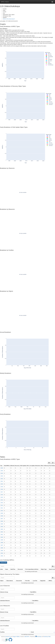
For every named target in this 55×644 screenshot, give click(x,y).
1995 (2, 551)
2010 (2, 511)
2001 (2, 535)
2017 (2, 492)
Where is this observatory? (9, 19)
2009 (2, 513)
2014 (2, 500)
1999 (2, 540)
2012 (2, 505)
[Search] (7, 566)
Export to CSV (4, 563)
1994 (2, 553)
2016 (2, 495)
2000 (2, 537)
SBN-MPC (27, 637)
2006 (2, 521)
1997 (2, 545)
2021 (2, 481)
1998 (2, 543)
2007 (2, 519)
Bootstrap (38, 637)
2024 (2, 473)
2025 (2, 471)
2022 (2, 479)
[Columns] (49, 463)
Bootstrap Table (47, 637)
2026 (2, 468)
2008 (2, 516)
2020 (2, 484)
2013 (2, 503)
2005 (2, 524)
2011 (2, 508)
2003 (2, 529)
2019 (2, 487)
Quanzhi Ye (8, 637)
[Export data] (53, 463)
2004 (2, 527)
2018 (2, 489)
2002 (2, 532)
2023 (2, 476)
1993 (2, 556)
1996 (2, 548)
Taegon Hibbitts (16, 637)
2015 (2, 497)
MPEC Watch (5, 2)
